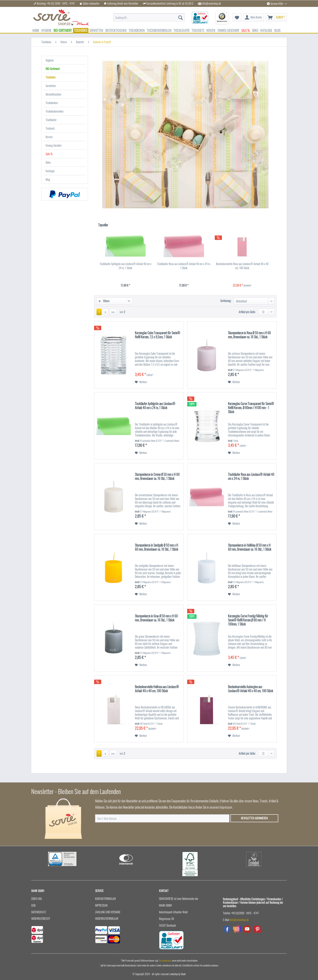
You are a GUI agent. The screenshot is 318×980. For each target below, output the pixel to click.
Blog (48, 179)
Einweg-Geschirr (54, 145)
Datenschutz (39, 912)
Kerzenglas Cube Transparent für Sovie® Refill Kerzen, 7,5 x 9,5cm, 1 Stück (157, 335)
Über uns (37, 899)
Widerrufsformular (107, 918)
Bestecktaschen (53, 94)
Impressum (101, 905)
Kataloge (50, 171)
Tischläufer (51, 120)
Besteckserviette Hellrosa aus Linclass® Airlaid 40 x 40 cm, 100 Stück (157, 689)
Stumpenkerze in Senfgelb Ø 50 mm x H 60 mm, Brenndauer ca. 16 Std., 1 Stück (156, 547)
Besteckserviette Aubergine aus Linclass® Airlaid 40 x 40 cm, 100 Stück (250, 689)
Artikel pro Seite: (247, 312)
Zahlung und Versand (108, 912)
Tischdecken (52, 103)
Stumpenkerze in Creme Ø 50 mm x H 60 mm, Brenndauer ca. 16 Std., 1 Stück (157, 477)
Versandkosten (165, 960)
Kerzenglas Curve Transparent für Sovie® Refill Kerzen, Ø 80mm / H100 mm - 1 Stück (251, 408)
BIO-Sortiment (53, 69)
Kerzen (49, 137)
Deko (48, 162)
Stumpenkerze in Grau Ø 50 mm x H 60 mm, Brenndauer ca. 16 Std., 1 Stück (156, 618)
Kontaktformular (105, 899)
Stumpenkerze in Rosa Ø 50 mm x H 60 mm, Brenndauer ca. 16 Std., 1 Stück (249, 335)
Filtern (104, 301)
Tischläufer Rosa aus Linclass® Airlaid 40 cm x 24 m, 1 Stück (184, 266)
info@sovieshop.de (212, 3)
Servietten (51, 86)
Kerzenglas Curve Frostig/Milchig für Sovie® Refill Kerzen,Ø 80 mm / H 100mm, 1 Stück (248, 620)
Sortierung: (226, 301)
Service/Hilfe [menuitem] (275, 4)
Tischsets (50, 128)
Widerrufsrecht (41, 918)
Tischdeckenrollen (55, 111)
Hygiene (50, 60)
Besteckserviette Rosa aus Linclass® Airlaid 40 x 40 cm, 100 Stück (242, 266)
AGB (33, 905)
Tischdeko (51, 77)
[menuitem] (149, 18)
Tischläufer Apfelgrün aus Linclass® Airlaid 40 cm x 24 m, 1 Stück (125, 266)
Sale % (49, 154)
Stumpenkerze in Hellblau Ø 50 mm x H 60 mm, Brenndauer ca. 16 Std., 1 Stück (250, 547)
